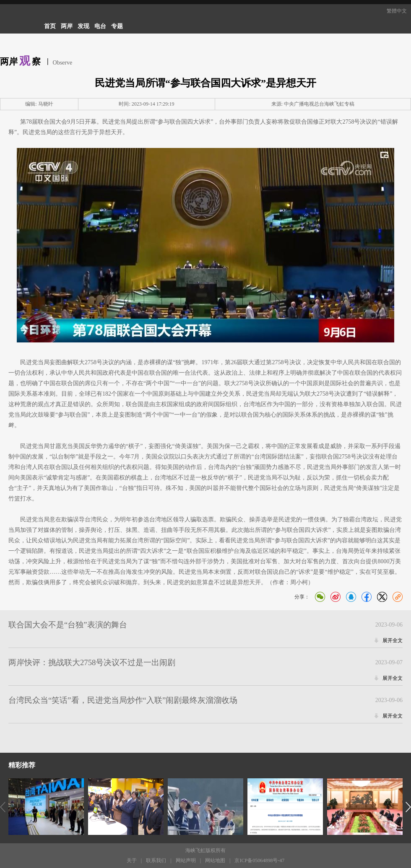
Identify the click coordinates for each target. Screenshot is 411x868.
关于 (132, 860)
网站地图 (215, 860)
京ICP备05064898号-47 (259, 860)
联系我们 (156, 860)
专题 (117, 26)
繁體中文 (397, 11)
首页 (50, 26)
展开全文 (393, 640)
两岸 (67, 26)
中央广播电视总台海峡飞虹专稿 (319, 104)
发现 (83, 26)
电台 (100, 26)
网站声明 (186, 860)
